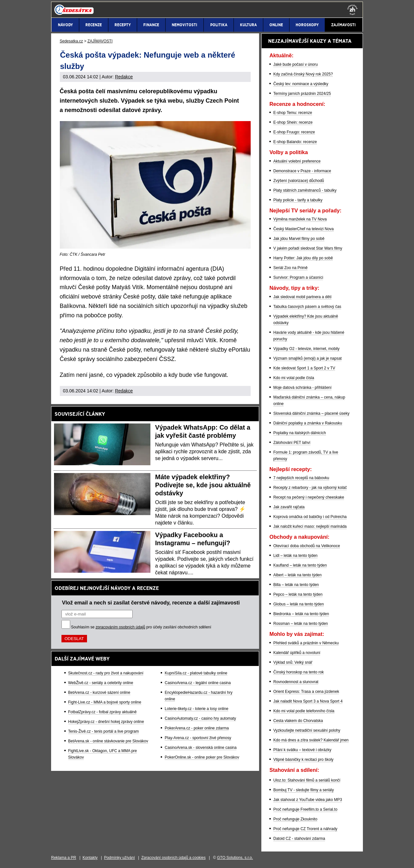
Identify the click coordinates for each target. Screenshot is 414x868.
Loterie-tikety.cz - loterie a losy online (196, 709)
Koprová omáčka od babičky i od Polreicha (310, 517)
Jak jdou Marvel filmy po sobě (299, 239)
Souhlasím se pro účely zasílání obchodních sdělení (141, 627)
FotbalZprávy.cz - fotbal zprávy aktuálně (103, 712)
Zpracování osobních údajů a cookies (174, 858)
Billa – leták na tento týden (296, 585)
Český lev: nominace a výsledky (301, 84)
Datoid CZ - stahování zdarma (299, 839)
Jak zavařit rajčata (289, 507)
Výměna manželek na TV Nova (300, 219)
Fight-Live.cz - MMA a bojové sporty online (105, 702)
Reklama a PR (64, 858)
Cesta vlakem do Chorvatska (298, 721)
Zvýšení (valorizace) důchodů (299, 181)
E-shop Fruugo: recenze (294, 132)
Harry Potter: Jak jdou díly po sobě (303, 258)
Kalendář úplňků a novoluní (297, 653)
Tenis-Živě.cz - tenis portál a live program (104, 731)
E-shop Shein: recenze (293, 122)
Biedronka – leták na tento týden (301, 614)
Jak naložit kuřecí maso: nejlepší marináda (310, 526)
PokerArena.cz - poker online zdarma (197, 728)
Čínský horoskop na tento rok (299, 672)
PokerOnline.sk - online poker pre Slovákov (202, 757)
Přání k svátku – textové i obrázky (302, 750)
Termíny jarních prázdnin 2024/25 (302, 94)
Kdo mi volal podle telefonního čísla (304, 711)
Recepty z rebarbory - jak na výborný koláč (310, 488)
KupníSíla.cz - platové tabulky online (196, 673)
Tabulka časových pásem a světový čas (307, 307)
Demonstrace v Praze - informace (302, 171)
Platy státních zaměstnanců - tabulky (305, 190)
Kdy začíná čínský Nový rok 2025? (303, 74)
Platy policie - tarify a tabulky (298, 200)
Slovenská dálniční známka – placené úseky (311, 413)
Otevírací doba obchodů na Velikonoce (307, 546)
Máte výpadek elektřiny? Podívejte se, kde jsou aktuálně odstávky (203, 485)
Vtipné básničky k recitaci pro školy (303, 760)
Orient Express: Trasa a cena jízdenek (306, 692)
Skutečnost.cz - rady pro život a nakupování (106, 673)
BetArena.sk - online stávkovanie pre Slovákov (108, 741)
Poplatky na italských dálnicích (300, 433)
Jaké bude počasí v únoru (295, 64)
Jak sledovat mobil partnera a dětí (302, 297)
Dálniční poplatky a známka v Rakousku (308, 423)
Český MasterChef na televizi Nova (304, 229)
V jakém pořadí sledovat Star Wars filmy (308, 248)
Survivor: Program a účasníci (298, 277)
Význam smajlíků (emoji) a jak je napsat (307, 358)
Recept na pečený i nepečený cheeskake (309, 497)
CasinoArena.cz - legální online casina (198, 683)
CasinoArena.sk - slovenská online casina (201, 748)
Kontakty (90, 858)
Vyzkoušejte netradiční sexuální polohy (307, 730)
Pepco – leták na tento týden (298, 594)
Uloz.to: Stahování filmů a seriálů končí (307, 780)
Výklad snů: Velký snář (293, 662)
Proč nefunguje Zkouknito (295, 819)
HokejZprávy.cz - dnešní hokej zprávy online (106, 722)
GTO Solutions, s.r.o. (235, 858)
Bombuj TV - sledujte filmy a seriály (304, 790)
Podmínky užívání (120, 858)
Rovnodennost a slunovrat (296, 682)
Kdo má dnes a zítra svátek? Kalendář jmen (311, 740)
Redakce (124, 77)
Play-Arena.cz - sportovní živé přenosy (198, 738)
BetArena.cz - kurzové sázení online (99, 693)
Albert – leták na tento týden (297, 575)
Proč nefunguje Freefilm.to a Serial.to (305, 809)
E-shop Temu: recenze (293, 113)
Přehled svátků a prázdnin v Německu (306, 643)
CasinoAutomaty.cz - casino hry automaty (200, 718)
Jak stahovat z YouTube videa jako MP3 (308, 800)
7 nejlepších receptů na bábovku (301, 478)
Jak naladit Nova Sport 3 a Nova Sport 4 (308, 701)
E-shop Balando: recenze (295, 142)
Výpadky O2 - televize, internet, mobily (306, 349)
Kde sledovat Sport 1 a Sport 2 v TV (304, 368)
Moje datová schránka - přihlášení (302, 388)
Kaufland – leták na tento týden (300, 565)
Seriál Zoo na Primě (290, 268)
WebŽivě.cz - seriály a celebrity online (101, 683)
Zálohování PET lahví (292, 443)
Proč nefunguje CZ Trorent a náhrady (305, 829)
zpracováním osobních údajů (120, 627)
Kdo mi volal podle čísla (294, 378)
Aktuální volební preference (297, 161)
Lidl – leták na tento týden (295, 556)
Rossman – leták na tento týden (301, 624)
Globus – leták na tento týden (299, 604)
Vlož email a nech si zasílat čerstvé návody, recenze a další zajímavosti (151, 603)
